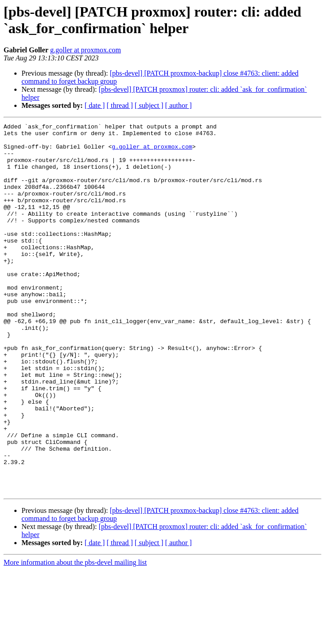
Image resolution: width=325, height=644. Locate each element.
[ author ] (179, 105)
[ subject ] (149, 105)
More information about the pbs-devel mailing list (75, 636)
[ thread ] (120, 105)
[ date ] (95, 105)
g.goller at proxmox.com (86, 50)
